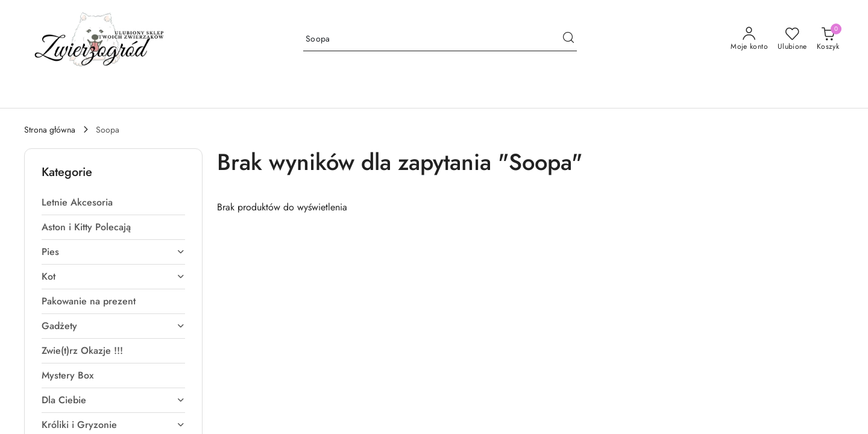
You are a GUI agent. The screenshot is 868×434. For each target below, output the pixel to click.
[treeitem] (113, 203)
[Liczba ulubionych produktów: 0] (792, 39)
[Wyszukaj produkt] (440, 39)
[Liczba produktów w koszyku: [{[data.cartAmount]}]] (828, 39)
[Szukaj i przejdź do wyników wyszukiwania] (568, 39)
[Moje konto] (749, 39)
